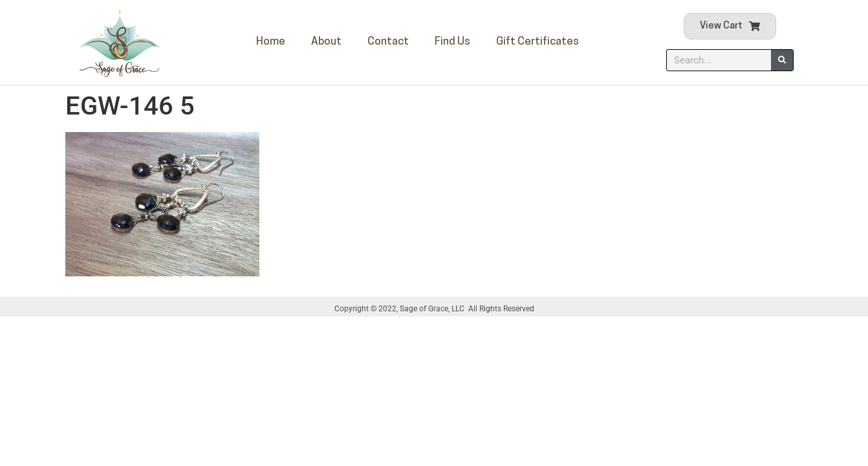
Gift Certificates (537, 42)
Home (271, 42)
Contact (388, 42)
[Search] (782, 60)
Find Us (452, 42)
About (326, 42)
